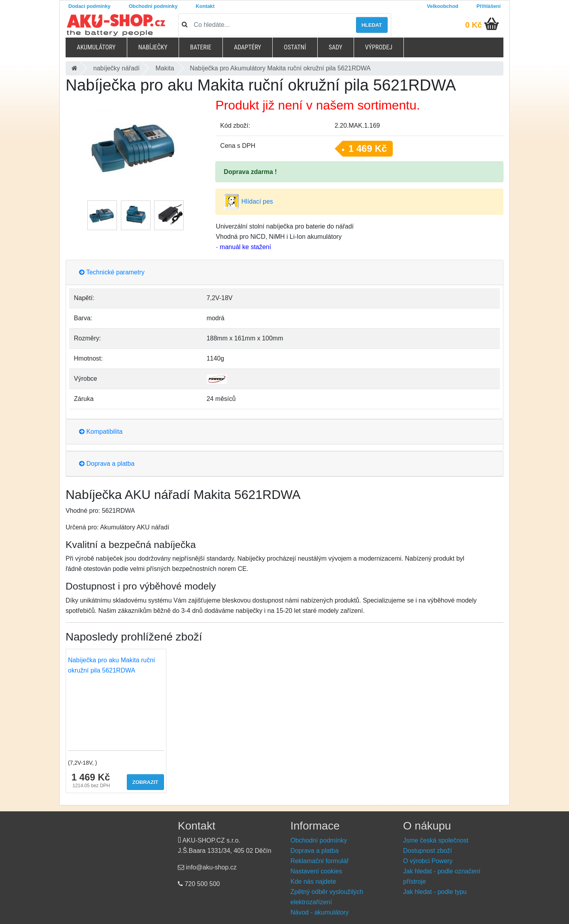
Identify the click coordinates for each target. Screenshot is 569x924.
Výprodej (379, 47)
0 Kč (473, 25)
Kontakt (205, 6)
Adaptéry (248, 47)
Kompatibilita (101, 432)
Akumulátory (96, 47)
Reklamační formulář (320, 861)
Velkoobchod (443, 6)
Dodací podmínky (89, 6)
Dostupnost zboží (428, 851)
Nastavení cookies (316, 871)
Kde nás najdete (313, 881)
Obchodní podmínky (153, 6)
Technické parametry (112, 272)
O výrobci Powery (428, 861)
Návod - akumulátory (320, 912)
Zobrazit (145, 782)
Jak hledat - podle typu (435, 892)
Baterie (201, 47)
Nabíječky (153, 47)
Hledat (372, 25)
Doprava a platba (107, 464)
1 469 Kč (368, 148)
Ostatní (295, 47)
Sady (336, 47)
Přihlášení (489, 6)
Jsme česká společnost (436, 840)
